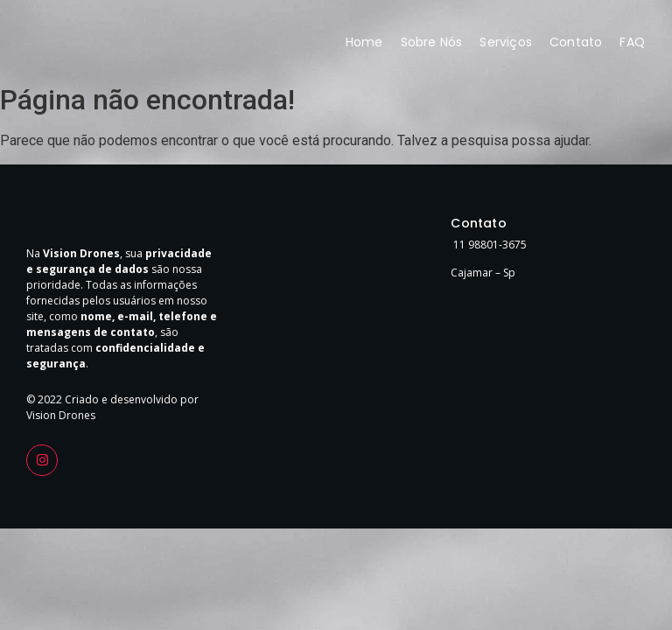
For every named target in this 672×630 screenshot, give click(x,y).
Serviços (506, 42)
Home (364, 42)
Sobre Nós (432, 42)
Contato (576, 42)
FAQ (632, 42)
